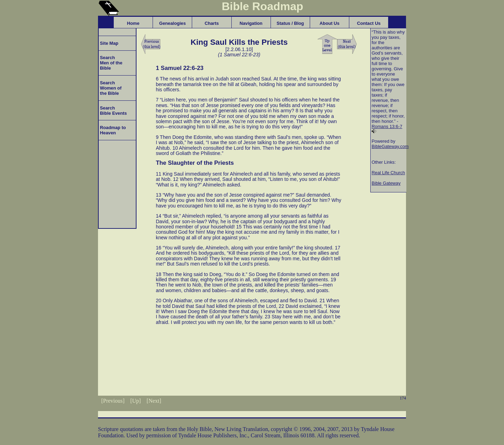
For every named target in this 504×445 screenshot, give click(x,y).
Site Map (108, 43)
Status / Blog (290, 23)
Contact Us (369, 23)
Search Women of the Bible (110, 88)
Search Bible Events (113, 111)
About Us (330, 23)
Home (133, 23)
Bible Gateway (386, 183)
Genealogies (173, 23)
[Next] (154, 401)
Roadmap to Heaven (112, 130)
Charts (212, 23)
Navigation (251, 23)
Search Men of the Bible (111, 63)
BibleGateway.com (390, 146)
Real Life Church (388, 173)
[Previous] (113, 401)
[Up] (135, 401)
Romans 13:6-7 (387, 126)
